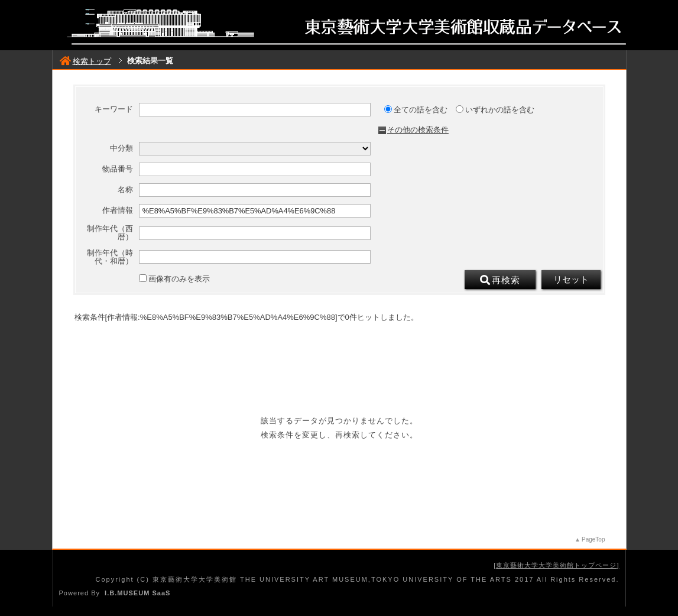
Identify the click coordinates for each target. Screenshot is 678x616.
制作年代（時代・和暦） (110, 257)
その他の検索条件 (418, 130)
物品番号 (118, 169)
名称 (125, 190)
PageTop (593, 539)
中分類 (121, 148)
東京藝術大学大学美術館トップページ (556, 565)
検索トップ (85, 61)
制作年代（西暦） (110, 233)
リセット (571, 280)
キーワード (114, 109)
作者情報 (118, 210)
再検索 (500, 280)
